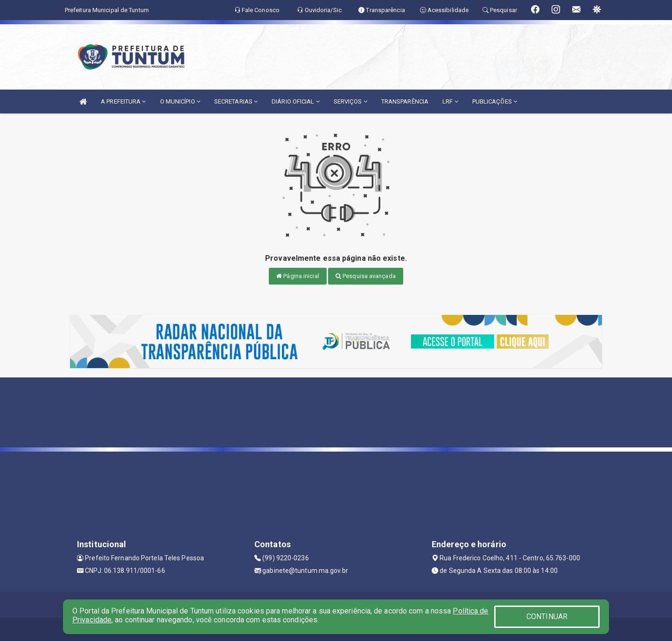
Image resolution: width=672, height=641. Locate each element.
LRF (450, 101)
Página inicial (298, 276)
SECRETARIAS (236, 101)
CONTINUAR (547, 617)
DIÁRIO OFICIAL (296, 101)
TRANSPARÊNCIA (405, 101)
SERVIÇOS (350, 101)
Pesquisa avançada (366, 276)
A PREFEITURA (123, 101)
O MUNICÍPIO (180, 101)
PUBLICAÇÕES (495, 101)
